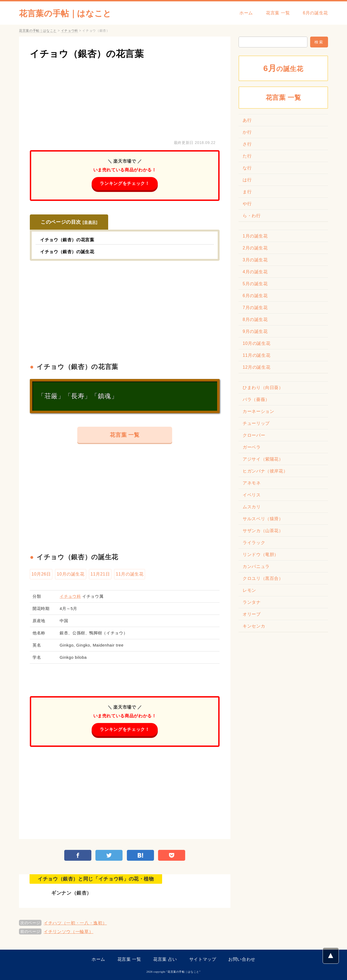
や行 (247, 204)
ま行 (247, 192)
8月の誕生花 (255, 319)
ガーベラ (252, 447)
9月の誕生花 (255, 331)
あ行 (247, 120)
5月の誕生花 (255, 284)
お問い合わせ (242, 959)
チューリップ (256, 423)
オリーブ (252, 614)
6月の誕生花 (315, 13)
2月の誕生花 (255, 248)
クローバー (254, 435)
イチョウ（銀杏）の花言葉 (87, 54)
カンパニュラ (256, 566)
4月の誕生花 (255, 272)
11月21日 (100, 574)
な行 (247, 168)
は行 (247, 180)
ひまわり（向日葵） (263, 388)
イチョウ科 (70, 596)
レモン (249, 590)
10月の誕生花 (70, 574)
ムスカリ (252, 507)
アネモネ (252, 483)
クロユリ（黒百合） (263, 578)
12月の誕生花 (256, 367)
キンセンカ (254, 626)
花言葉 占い (165, 959)
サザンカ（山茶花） (263, 531)
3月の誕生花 (255, 260)
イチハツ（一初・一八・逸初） (75, 923)
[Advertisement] (125, 98)
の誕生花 (283, 68)
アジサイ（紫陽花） (263, 459)
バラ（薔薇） (256, 399)
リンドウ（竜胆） (261, 555)
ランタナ (252, 602)
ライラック (254, 543)
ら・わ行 (252, 216)
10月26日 (41, 574)
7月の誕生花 (255, 308)
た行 (247, 156)
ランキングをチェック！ (125, 183)
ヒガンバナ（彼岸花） (265, 471)
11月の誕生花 (130, 574)
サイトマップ (203, 959)
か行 (247, 132)
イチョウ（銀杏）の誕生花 (67, 252)
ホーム (246, 13)
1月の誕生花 (255, 236)
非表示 (90, 222)
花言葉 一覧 (278, 13)
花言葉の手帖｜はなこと (65, 13)
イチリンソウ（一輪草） (68, 932)
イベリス (252, 495)
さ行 (247, 144)
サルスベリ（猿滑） (263, 519)
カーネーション (258, 411)
